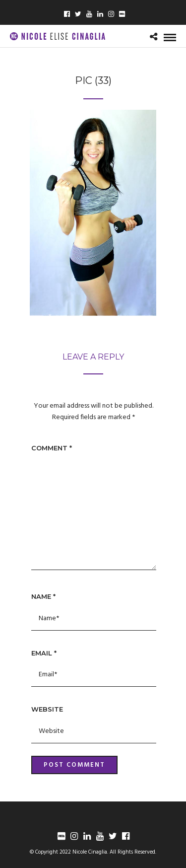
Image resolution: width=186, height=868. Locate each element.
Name (43, 596)
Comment (52, 448)
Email (44, 653)
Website (47, 709)
